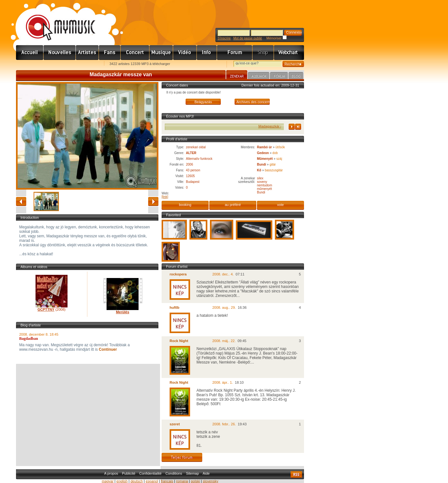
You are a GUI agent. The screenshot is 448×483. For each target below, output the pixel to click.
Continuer (107, 349)
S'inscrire (224, 38)
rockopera (178, 274)
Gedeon (263, 153)
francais (167, 481)
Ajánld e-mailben (84, 64)
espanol (152, 481)
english (122, 481)
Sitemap (192, 473)
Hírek (60, 53)
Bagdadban (29, 339)
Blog (296, 77)
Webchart (289, 53)
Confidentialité (150, 473)
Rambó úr (264, 147)
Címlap (30, 53)
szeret (175, 424)
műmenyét (264, 189)
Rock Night (179, 341)
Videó (185, 53)
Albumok (259, 77)
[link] (165, 197)
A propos (111, 473)
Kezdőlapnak (56, 64)
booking (185, 205)
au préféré (233, 205)
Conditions (174, 473)
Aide (206, 473)
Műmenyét (265, 159)
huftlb (175, 307)
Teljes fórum (182, 457)
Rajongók (110, 53)
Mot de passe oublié (248, 38)
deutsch (137, 481)
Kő (259, 170)
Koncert (135, 53)
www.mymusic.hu (55, 21)
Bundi (261, 164)
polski (195, 481)
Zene (161, 53)
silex (260, 178)
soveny (262, 182)
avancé (153, 201)
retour (21, 201)
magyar (108, 481)
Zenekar (237, 76)
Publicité (129, 473)
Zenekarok (87, 53)
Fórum (235, 53)
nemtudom (264, 185)
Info (207, 53)
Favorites (29, 64)
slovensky (211, 481)
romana (182, 481)
